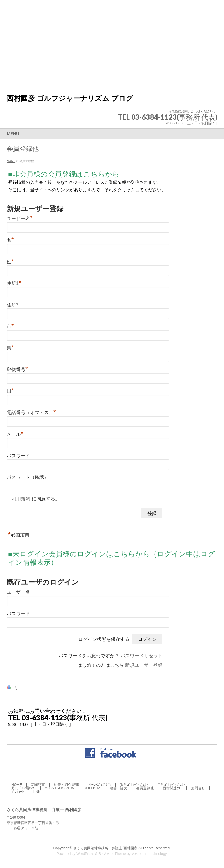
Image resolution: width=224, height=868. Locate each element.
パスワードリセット (141, 656)
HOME (17, 785)
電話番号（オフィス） (31, 413)
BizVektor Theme (112, 854)
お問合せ (198, 788)
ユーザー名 (20, 219)
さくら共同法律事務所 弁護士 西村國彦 (106, 848)
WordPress (85, 854)
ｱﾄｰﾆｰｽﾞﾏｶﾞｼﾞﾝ (100, 785)
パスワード (18, 456)
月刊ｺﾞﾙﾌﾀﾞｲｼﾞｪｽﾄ (171, 785)
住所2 (13, 305)
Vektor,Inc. (140, 854)
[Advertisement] (112, 44)
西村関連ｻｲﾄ (172, 788)
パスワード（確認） (28, 477)
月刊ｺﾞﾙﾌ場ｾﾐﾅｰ (24, 788)
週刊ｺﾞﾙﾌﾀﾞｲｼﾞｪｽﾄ (134, 785)
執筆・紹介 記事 (67, 785)
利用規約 (21, 499)
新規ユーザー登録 (144, 665)
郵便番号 (17, 369)
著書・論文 (118, 788)
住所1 (14, 283)
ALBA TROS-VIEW (60, 788)
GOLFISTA (92, 788)
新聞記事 (38, 785)
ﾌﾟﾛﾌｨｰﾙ (17, 792)
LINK (37, 792)
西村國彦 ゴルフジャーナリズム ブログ (70, 98)
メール (15, 434)
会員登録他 (145, 788)
